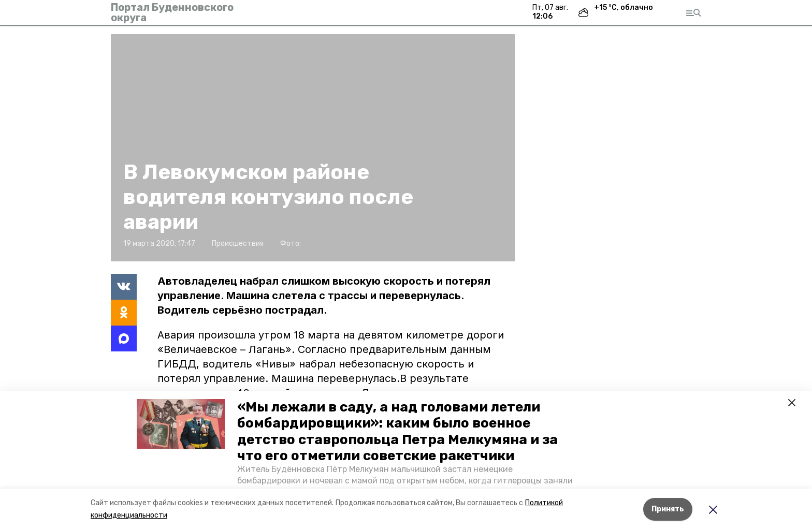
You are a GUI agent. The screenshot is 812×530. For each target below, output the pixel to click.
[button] (181, 424)
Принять (668, 509)
